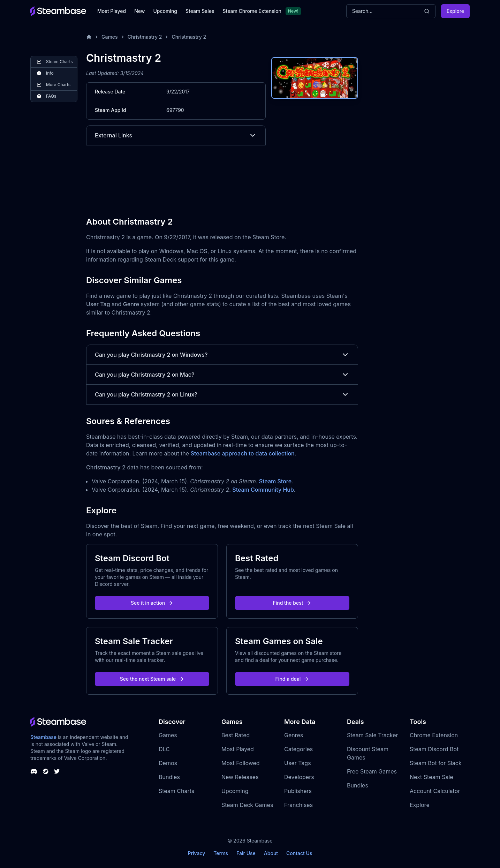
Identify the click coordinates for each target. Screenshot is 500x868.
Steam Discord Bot (434, 749)
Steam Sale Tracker (373, 735)
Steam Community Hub (263, 490)
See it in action (152, 603)
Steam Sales (200, 11)
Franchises (298, 805)
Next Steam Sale (431, 777)
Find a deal (292, 679)
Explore (455, 11)
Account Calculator (435, 791)
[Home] (89, 37)
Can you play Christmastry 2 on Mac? (222, 375)
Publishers (298, 791)
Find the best (292, 603)
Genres (294, 735)
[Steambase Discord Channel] (34, 771)
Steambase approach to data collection (243, 453)
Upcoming (165, 11)
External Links (176, 135)
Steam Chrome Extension (252, 11)
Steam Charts (176, 791)
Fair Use (246, 853)
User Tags (298, 763)
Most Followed (241, 763)
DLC (164, 749)
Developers (299, 777)
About (271, 853)
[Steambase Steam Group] (46, 771)
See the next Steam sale (152, 679)
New (139, 11)
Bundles (169, 777)
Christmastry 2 (145, 37)
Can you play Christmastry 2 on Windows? (222, 355)
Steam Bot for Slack (436, 763)
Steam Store (275, 481)
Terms (221, 853)
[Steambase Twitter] (57, 771)
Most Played (112, 11)
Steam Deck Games (247, 805)
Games (110, 37)
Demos (168, 763)
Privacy (196, 853)
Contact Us (299, 853)
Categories (298, 749)
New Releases (240, 777)
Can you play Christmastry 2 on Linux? (222, 394)
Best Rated (236, 735)
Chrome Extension (434, 735)
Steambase (43, 737)
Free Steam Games (372, 771)
